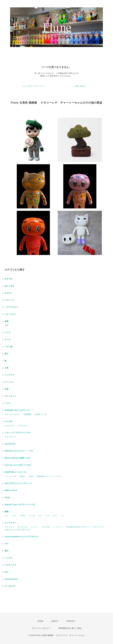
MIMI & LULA (11, 490)
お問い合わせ (80, 86)
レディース (9, 300)
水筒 (7, 325)
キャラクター (10, 523)
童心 (7, 551)
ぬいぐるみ (9, 286)
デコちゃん (9, 426)
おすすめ (9, 279)
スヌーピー (9, 527)
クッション (9, 382)
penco (23, 476)
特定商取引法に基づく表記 (70, 628)
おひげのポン (10, 444)
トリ (62, 516)
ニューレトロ (10, 476)
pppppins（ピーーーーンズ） (50, 476)
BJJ (7, 572)
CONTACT (71, 621)
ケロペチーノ (10, 437)
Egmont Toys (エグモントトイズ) (20, 505)
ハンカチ (9, 558)
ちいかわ (46, 527)
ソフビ (8, 403)
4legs (7, 497)
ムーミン (35, 527)
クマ (48, 516)
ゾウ (55, 516)
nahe (31, 476)
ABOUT (55, 621)
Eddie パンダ (41, 414)
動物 (7, 512)
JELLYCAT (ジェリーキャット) (18, 483)
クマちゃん (23, 426)
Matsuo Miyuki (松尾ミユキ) (18, 458)
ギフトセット (10, 396)
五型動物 (27, 414)
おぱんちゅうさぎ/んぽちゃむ (17, 530)
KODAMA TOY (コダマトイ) (17, 410)
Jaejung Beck (11, 579)
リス (40, 516)
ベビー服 (9, 347)
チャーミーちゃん (12, 414)
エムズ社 (9, 421)
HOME (40, 621)
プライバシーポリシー (41, 628)
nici (7, 544)
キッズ (8, 340)
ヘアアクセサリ (11, 307)
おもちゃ (9, 293)
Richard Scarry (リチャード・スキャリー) (85, 527)
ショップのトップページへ (33, 86)
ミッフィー (58, 527)
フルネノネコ (10, 565)
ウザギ (22, 516)
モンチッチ (23, 527)
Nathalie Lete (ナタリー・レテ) (19, 451)
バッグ (8, 332)
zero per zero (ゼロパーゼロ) (18, 465)
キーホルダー (10, 586)
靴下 (7, 354)
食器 (7, 321)
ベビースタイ (10, 314)
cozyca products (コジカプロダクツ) (21, 537)
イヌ (14, 516)
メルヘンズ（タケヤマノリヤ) (18, 433)
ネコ (7, 516)
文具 (7, 368)
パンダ (32, 516)
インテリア (9, 375)
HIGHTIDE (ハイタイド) (15, 472)
